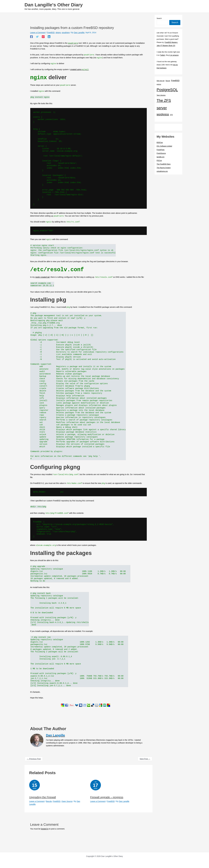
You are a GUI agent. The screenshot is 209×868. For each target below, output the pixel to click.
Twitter (162, 55)
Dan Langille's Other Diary (54, 5)
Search (159, 18)
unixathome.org (162, 171)
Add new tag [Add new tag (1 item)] (161, 81)
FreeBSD (51, 33)
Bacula (49, 801)
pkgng (58, 33)
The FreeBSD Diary (164, 164)
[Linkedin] (49, 37)
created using (79, 70)
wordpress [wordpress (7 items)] (163, 114)
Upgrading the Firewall (43, 797)
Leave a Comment (38, 33)
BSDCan (160, 143)
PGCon (159, 161)
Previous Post (34, 759)
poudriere (66, 33)
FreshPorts (161, 150)
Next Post (145, 759)
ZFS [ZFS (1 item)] (171, 115)
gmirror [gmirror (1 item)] (159, 84)
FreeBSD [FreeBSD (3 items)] (175, 80)
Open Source (67, 801)
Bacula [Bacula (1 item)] (168, 81)
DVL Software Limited (164, 146)
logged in (45, 829)
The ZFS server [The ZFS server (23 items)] (164, 104)
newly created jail (42, 277)
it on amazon (174, 55)
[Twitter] (37, 37)
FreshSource (161, 153)
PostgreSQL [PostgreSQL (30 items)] (167, 90)
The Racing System (164, 168)
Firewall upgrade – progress (107, 797)
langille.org (160, 157)
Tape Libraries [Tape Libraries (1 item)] (161, 95)
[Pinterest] (43, 37)
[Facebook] (31, 37)
